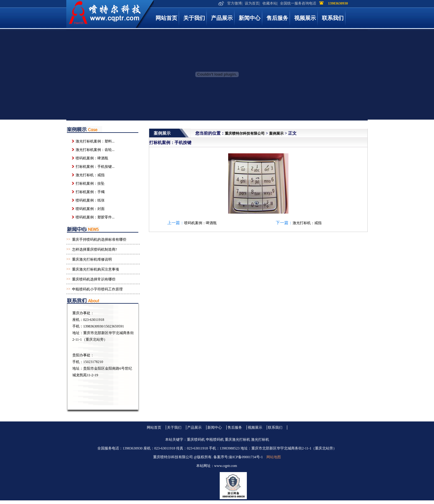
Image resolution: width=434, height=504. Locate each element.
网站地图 (274, 457)
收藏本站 (270, 3)
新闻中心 (250, 18)
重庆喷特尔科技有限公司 (245, 133)
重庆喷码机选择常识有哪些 (94, 279)
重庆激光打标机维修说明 (92, 259)
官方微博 (234, 3)
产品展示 (222, 18)
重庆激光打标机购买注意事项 (96, 269)
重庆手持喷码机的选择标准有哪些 (99, 239)
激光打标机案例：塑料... (95, 141)
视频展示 (305, 18)
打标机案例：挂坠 (90, 183)
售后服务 (277, 18)
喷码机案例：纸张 (90, 200)
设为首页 (252, 3)
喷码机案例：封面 (90, 209)
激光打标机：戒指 (307, 223)
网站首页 (166, 18)
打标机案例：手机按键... (95, 167)
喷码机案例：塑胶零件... (95, 217)
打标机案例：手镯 (90, 192)
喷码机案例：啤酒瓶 (200, 223)
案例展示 (276, 133)
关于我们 (194, 18)
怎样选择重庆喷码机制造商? (94, 249)
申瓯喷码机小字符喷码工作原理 (97, 289)
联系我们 (333, 18)
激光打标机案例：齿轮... (95, 150)
